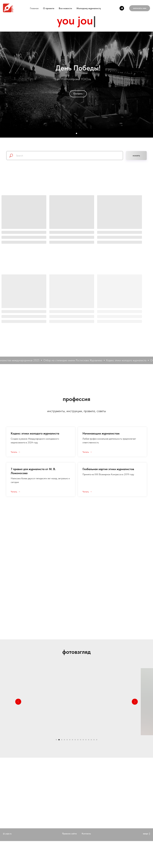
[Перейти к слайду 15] (94, 740)
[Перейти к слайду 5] (67, 740)
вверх (147, 844)
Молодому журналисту (89, 8)
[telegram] (122, 8)
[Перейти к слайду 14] (91, 740)
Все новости (65, 8)
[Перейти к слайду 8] (75, 740)
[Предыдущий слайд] (18, 702)
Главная (34, 8)
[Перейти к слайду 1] (56, 740)
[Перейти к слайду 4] (64, 740)
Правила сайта (69, 844)
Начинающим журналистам (101, 433)
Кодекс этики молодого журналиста (35, 433)
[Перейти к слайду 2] (59, 740)
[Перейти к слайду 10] (81, 740)
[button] (140, 8)
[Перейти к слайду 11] (83, 740)
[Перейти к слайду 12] (86, 740)
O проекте (49, 8)
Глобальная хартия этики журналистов (108, 469)
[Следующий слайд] (135, 702)
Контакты (86, 844)
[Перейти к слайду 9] (78, 740)
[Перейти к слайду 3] (62, 740)
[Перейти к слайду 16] (97, 740)
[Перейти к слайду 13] (89, 740)
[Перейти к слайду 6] (70, 740)
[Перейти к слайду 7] (72, 740)
